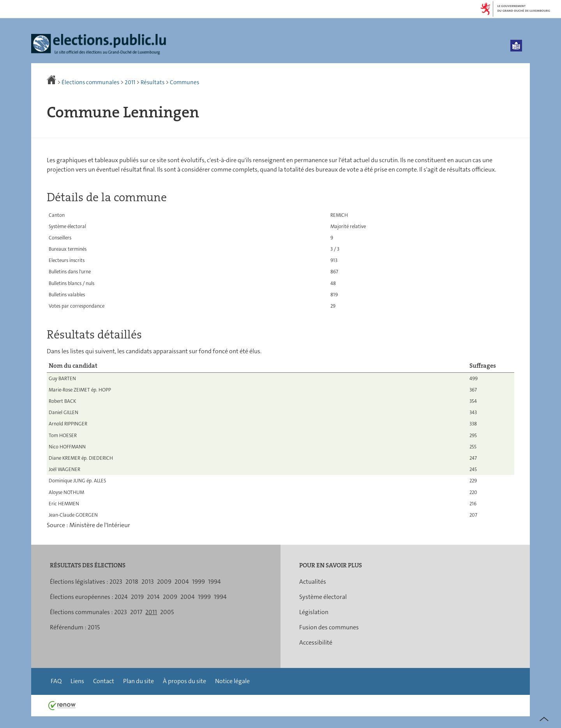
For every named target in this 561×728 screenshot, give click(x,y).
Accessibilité (316, 642)
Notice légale (232, 681)
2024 (121, 597)
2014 (153, 597)
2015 (94, 627)
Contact (104, 681)
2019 (137, 597)
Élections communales (90, 82)
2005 (167, 612)
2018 (132, 582)
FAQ (56, 681)
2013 (148, 582)
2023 (116, 582)
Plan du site (138, 681)
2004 (182, 582)
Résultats (153, 82)
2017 (136, 612)
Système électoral (323, 597)
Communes (184, 82)
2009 (164, 582)
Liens (77, 681)
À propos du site (184, 681)
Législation (314, 612)
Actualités (313, 582)
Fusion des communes (329, 627)
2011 (130, 82)
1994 (214, 582)
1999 (198, 582)
